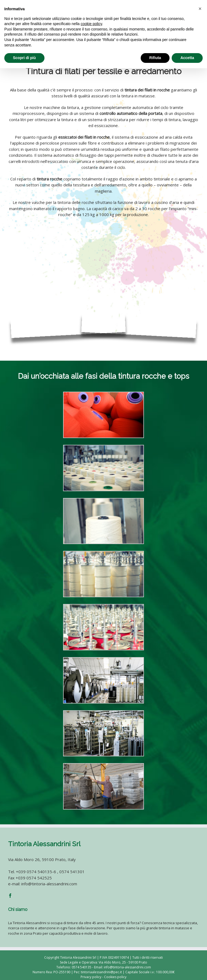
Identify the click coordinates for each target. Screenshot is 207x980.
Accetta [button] (187, 58)
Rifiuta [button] (155, 58)
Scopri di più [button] (24, 58)
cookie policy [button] (91, 24)
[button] (200, 9)
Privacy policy (91, 977)
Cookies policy (115, 977)
